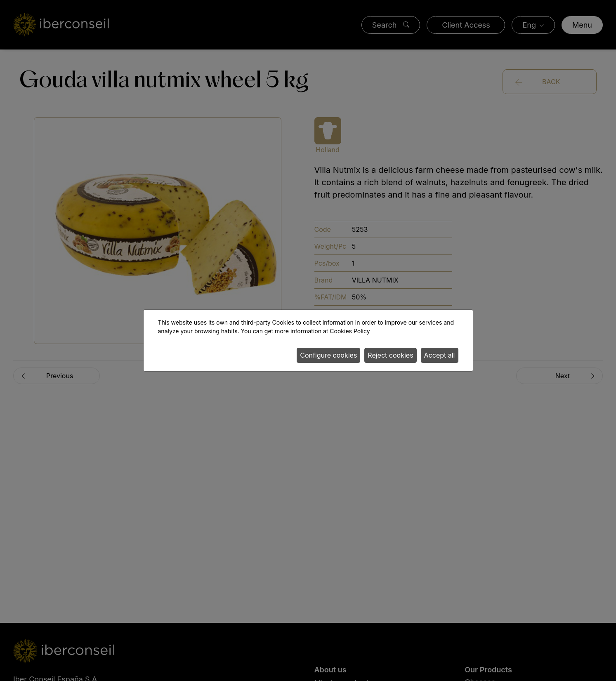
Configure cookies (328, 355)
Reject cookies (390, 355)
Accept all (440, 355)
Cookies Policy (350, 331)
